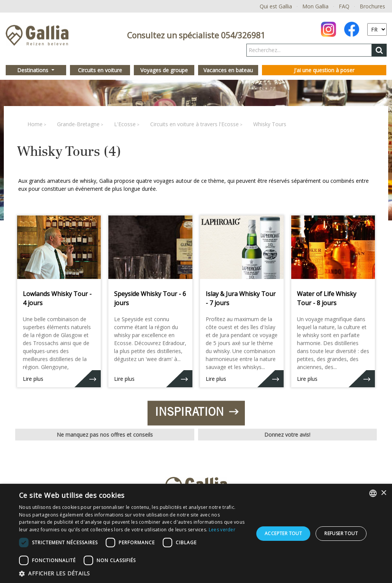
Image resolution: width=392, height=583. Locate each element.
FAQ (344, 6)
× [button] (383, 493)
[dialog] (196, 533)
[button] (133, 573)
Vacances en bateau (228, 70)
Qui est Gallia (276, 6)
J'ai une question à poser (324, 70)
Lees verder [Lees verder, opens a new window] (222, 530)
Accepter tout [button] (283, 533)
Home (35, 124)
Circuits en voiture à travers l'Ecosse (194, 124)
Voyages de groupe (164, 70)
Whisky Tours (270, 124)
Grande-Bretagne (78, 124)
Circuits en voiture (100, 70)
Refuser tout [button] (341, 533)
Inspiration (195, 412)
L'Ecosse (125, 124)
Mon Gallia (315, 6)
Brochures (372, 6)
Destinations (33, 70)
